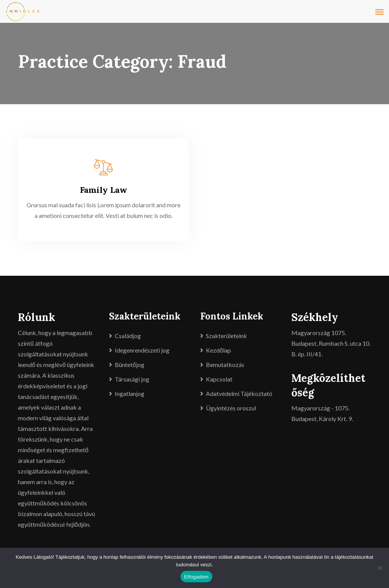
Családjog (128, 336)
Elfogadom (196, 577)
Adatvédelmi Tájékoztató (239, 393)
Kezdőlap (218, 350)
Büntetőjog (130, 365)
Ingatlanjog (130, 393)
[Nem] (380, 568)
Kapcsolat (219, 379)
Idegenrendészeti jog (142, 350)
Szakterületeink (226, 336)
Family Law (104, 190)
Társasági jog (132, 379)
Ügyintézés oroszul (231, 408)
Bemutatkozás (225, 365)
